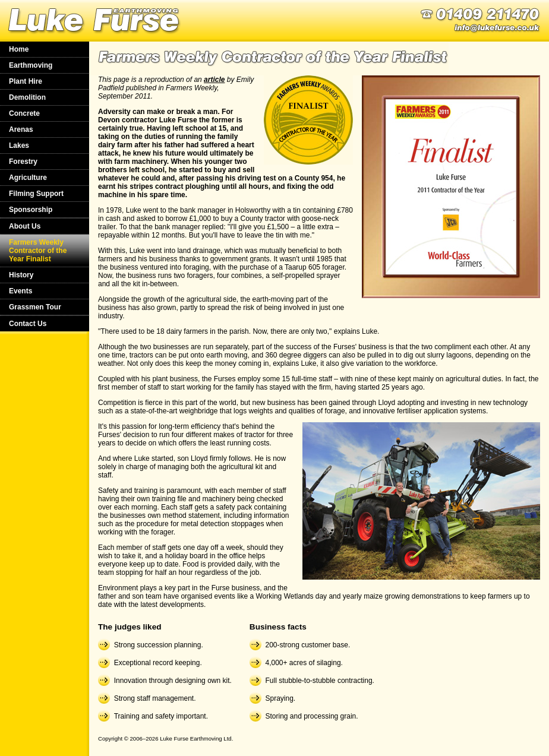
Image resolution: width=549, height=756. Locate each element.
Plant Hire (26, 81)
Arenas (21, 129)
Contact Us (28, 324)
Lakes (19, 145)
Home (19, 49)
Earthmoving (31, 65)
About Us (25, 226)
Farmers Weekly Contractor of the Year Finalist (38, 251)
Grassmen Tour (35, 307)
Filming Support (36, 194)
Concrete (24, 113)
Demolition (27, 97)
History (21, 275)
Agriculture (28, 178)
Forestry (23, 162)
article (214, 80)
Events (20, 291)
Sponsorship (31, 210)
